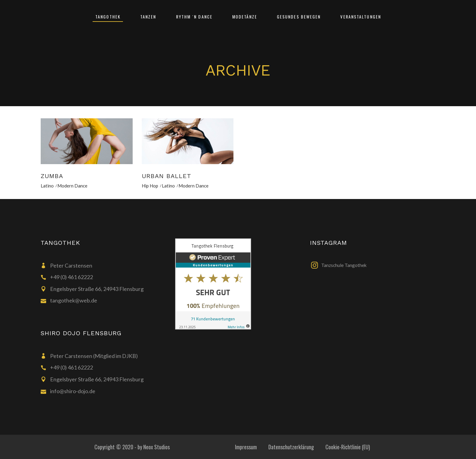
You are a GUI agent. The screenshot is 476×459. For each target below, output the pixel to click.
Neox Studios (156, 447)
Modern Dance (72, 186)
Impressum (246, 447)
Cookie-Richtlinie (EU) (348, 447)
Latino (47, 186)
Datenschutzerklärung (291, 447)
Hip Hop (150, 186)
